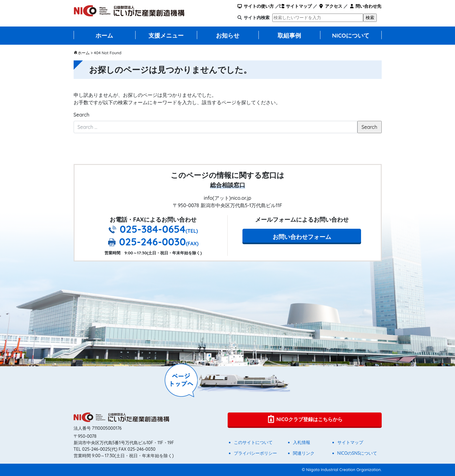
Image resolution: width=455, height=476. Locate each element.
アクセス (330, 6)
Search (82, 115)
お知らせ (228, 35)
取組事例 (289, 35)
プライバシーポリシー (255, 453)
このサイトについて (253, 442)
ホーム (104, 35)
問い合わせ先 (365, 6)
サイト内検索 (257, 18)
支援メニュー (166, 35)
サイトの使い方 (255, 6)
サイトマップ (296, 6)
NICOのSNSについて (357, 453)
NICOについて (351, 35)
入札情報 (302, 442)
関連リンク (304, 453)
